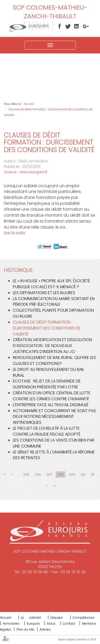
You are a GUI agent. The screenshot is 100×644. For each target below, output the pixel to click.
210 (83, 474)
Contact (69, 623)
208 (60, 474)
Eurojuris (33, 623)
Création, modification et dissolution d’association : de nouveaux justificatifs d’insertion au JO (52, 346)
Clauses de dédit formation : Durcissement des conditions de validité (47, 328)
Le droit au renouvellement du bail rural (48, 372)
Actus (51, 623)
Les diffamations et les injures (44, 293)
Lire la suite (15, 233)
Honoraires (11, 623)
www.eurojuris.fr (34, 172)
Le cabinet (31, 618)
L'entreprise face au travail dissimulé (51, 405)
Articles (45, 629)
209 (72, 474)
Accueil (29, 104)
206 (38, 474)
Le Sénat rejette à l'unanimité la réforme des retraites (54, 455)
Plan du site (25, 629)
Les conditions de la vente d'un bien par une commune (54, 443)
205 (26, 474)
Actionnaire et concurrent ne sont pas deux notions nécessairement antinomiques (54, 417)
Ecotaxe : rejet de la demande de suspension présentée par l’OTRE (47, 384)
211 (93, 474)
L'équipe (57, 618)
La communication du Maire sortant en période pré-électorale (54, 302)
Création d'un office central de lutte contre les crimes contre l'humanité (52, 396)
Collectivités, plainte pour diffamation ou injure (53, 313)
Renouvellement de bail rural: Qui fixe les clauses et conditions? (54, 360)
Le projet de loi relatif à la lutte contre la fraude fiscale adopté (47, 431)
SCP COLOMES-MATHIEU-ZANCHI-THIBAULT (50, 12)
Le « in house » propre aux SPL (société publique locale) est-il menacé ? (51, 284)
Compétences (84, 618)
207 (49, 474)
